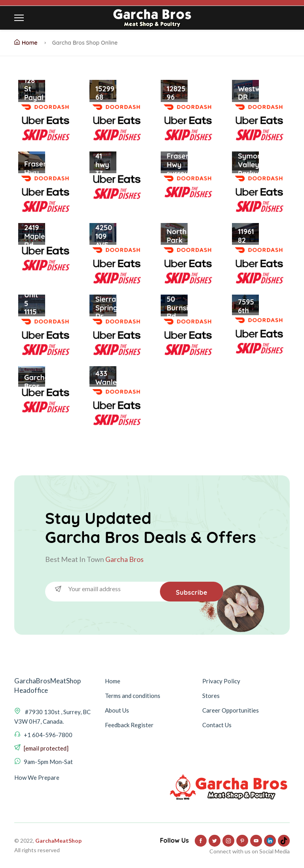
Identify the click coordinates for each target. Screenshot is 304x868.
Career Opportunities (231, 710)
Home (26, 43)
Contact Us (217, 725)
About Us (117, 710)
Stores (211, 696)
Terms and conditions (133, 696)
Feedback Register (129, 725)
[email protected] (46, 748)
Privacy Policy (221, 681)
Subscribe (192, 592)
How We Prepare (37, 777)
